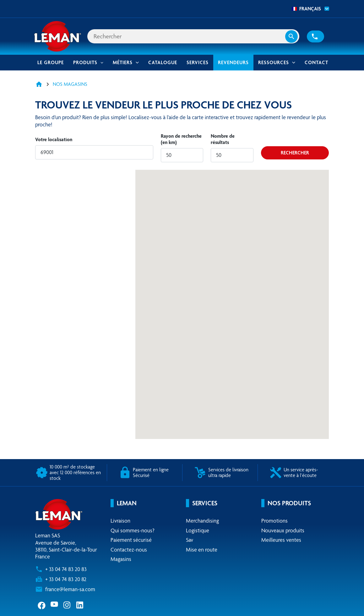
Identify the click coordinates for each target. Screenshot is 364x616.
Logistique (198, 530)
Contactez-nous (129, 550)
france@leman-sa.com (70, 589)
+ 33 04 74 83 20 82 (66, 579)
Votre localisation (54, 139)
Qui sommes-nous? (133, 530)
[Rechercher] (193, 36)
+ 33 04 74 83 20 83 (66, 569)
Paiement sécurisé (131, 540)
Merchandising (202, 521)
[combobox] (309, 9)
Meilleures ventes (281, 540)
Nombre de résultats (223, 139)
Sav (190, 540)
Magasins (121, 559)
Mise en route (202, 550)
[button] (315, 36)
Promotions (274, 521)
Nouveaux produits (283, 530)
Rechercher (295, 153)
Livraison (120, 521)
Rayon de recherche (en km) (181, 139)
